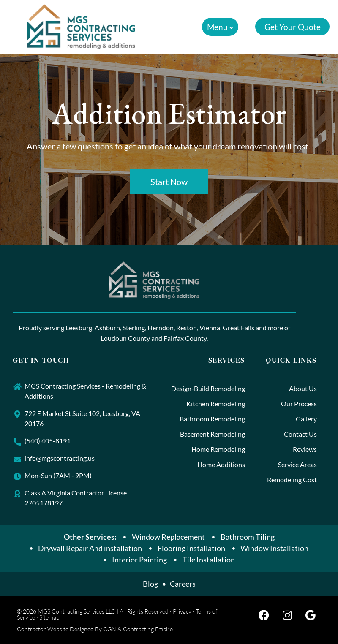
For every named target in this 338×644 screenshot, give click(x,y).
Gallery (306, 419)
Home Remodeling (218, 449)
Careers (183, 584)
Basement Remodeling (213, 434)
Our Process (299, 404)
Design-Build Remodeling (208, 388)
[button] (218, 27)
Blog (150, 584)
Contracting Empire (148, 629)
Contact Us (300, 434)
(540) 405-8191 (48, 441)
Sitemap (49, 617)
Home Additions (221, 464)
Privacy (182, 611)
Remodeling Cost (292, 480)
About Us (303, 388)
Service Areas (297, 464)
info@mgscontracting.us (60, 458)
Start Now (169, 182)
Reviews (305, 449)
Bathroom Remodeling (212, 419)
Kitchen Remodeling (216, 404)
